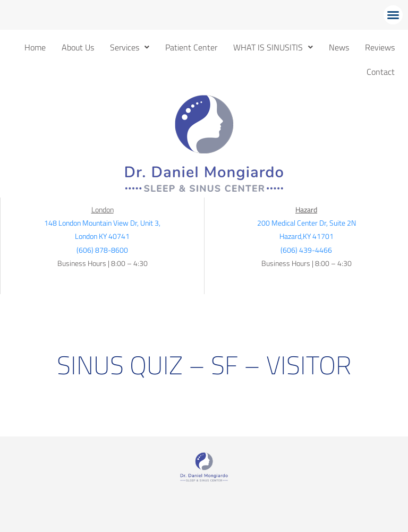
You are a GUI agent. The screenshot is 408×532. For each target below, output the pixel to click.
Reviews (380, 47)
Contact (381, 72)
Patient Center (191, 47)
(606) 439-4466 (306, 250)
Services (130, 47)
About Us (78, 47)
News (339, 47)
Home (35, 47)
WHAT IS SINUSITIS (273, 47)
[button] (393, 15)
